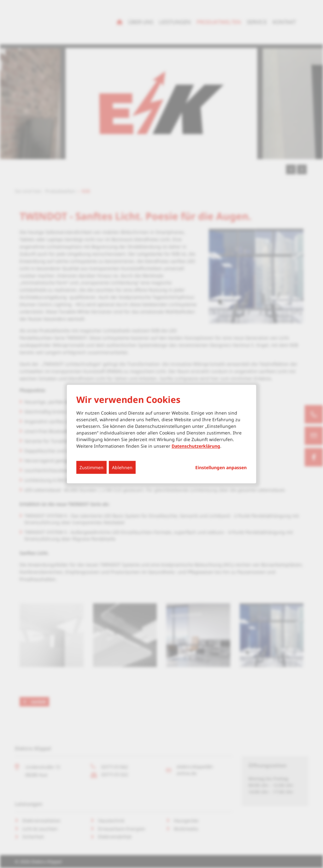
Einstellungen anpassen (221, 468)
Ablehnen (122, 467)
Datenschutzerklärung (196, 446)
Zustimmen (91, 467)
